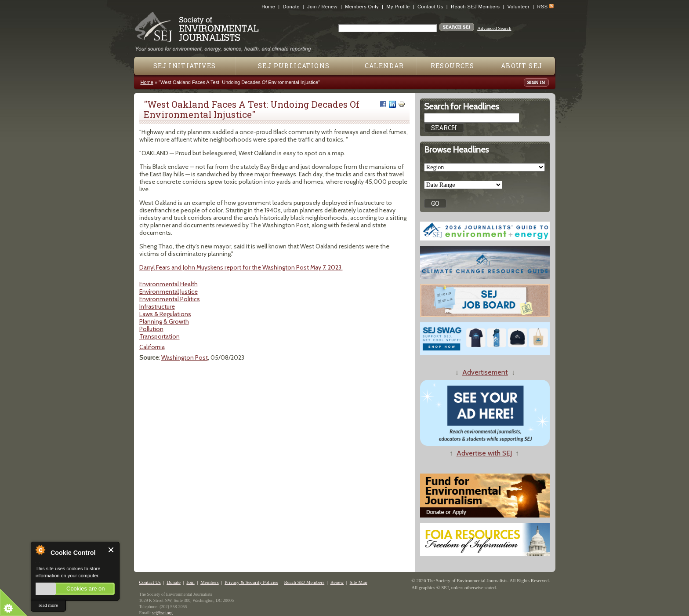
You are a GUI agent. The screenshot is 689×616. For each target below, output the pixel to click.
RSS (543, 7)
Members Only (362, 7)
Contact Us (430, 7)
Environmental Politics (170, 299)
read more (48, 605)
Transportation (160, 336)
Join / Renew (322, 7)
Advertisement (485, 372)
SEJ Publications (294, 66)
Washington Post (185, 357)
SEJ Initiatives (185, 66)
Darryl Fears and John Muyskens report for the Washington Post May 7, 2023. (241, 267)
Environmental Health (169, 284)
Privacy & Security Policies (251, 582)
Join (190, 582)
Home (268, 7)
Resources (453, 66)
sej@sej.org (162, 613)
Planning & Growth (164, 321)
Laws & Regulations (165, 314)
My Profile (398, 7)
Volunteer (519, 7)
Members (210, 582)
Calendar (384, 66)
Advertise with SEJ (484, 453)
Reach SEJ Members (475, 7)
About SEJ (522, 66)
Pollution (151, 329)
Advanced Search (494, 28)
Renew (337, 582)
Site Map (359, 582)
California (152, 347)
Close (111, 550)
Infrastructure (157, 306)
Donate (291, 7)
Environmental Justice (169, 292)
